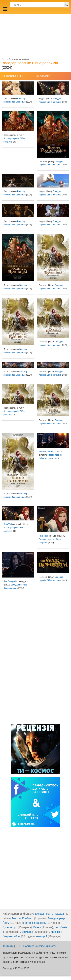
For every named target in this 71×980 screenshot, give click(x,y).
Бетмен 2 (27, 932)
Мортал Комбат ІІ (23, 918)
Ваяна (37, 927)
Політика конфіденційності (40, 946)
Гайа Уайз (8, 524)
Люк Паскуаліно (46, 452)
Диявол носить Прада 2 (49, 914)
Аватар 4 (42, 936)
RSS (18, 946)
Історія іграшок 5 (36, 923)
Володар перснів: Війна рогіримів (30, 63)
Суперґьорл (10, 927)
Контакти (8, 946)
